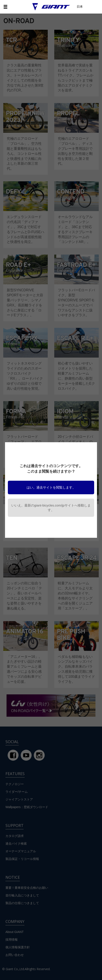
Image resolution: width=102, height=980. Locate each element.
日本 (80, 7)
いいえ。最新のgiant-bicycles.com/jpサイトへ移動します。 (51, 508)
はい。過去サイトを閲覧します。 (51, 487)
